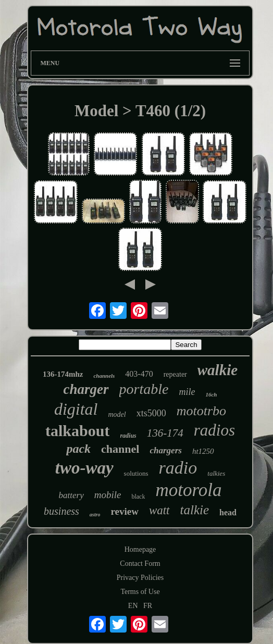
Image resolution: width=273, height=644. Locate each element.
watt (159, 510)
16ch (211, 394)
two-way (84, 468)
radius (128, 436)
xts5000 (151, 413)
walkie (218, 370)
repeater (175, 374)
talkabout (77, 431)
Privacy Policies (140, 578)
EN (133, 606)
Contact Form (140, 563)
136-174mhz (63, 374)
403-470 (139, 374)
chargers (165, 450)
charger (86, 389)
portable (144, 389)
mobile (108, 495)
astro (95, 515)
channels (104, 376)
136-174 (165, 433)
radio (178, 468)
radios (214, 430)
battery (71, 495)
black (138, 497)
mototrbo (201, 411)
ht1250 (203, 451)
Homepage (140, 549)
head (228, 512)
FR (148, 606)
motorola (188, 490)
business (61, 511)
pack (78, 449)
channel (120, 449)
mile (187, 392)
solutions (136, 473)
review (124, 511)
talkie (195, 510)
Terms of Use (140, 592)
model (117, 414)
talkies (216, 473)
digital (76, 409)
